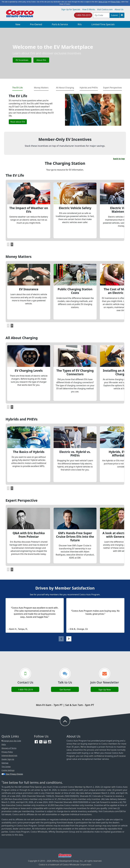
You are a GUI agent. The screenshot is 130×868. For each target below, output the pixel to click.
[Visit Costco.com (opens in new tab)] (65, 855)
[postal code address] (101, 15)
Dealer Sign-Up (8, 759)
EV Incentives (22, 60)
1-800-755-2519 (83, 15)
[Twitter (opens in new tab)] (41, 742)
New (18, 24)
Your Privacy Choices (12, 774)
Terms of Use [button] (103, 2)
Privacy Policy (7, 752)
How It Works (89, 9)
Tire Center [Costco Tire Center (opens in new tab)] (6, 767)
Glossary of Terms (9, 748)
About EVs (41, 60)
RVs (80, 24)
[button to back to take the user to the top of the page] (65, 721)
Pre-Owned (36, 24)
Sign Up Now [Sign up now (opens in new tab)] (105, 690)
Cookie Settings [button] (8, 770)
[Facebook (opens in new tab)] (36, 742)
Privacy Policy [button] (116, 2)
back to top (119, 159)
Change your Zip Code (11, 741)
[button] (122, 15)
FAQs (4, 744)
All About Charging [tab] (65, 88)
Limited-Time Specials (103, 24)
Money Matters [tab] (41, 88)
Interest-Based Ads (9, 756)
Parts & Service (60, 24)
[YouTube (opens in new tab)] (50, 742)
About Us (119, 9)
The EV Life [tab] (18, 88)
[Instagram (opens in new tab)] (45, 742)
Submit (114, 15)
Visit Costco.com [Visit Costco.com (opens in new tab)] (105, 9)
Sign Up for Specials (71, 9)
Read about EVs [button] (18, 122)
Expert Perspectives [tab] (113, 88)
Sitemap (5, 763)
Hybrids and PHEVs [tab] (89, 88)
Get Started (65, 690)
